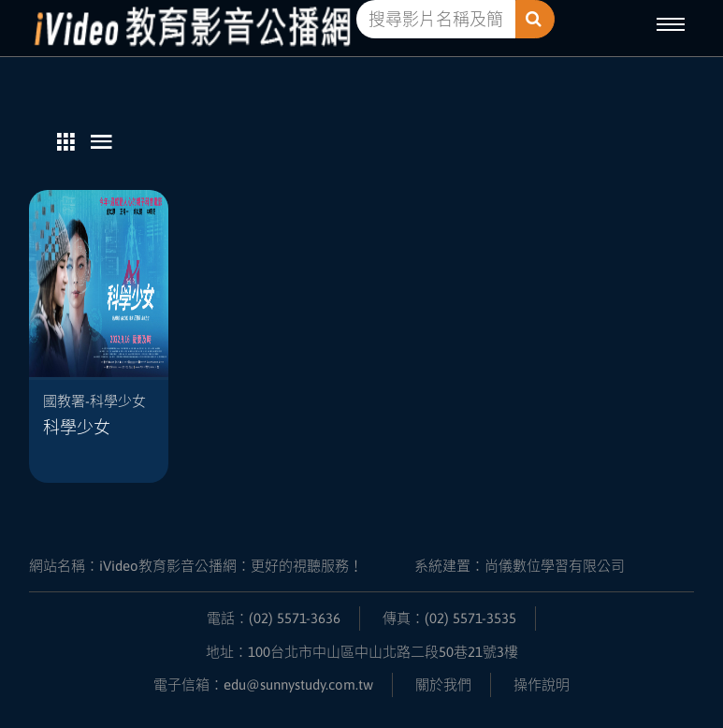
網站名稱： (196, 566)
